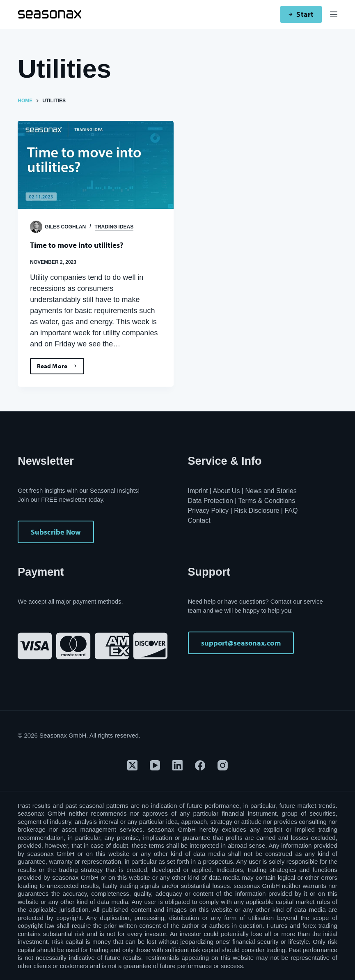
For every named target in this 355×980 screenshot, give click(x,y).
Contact (199, 520)
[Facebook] (200, 765)
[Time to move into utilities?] (95, 165)
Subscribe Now (56, 532)
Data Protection (211, 501)
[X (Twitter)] (132, 765)
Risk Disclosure (257, 511)
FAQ (291, 511)
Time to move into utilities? (80, 245)
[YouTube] (155, 765)
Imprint (198, 491)
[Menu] (334, 14)
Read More (59, 368)
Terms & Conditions (267, 501)
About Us (227, 491)
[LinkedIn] (177, 765)
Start (301, 14)
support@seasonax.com (241, 643)
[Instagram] (223, 765)
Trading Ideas (114, 227)
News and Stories (271, 491)
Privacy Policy (208, 511)
